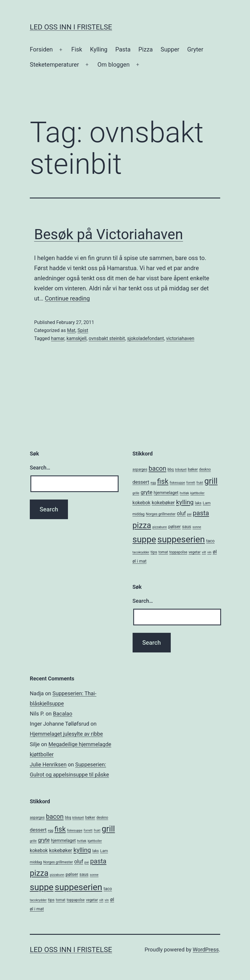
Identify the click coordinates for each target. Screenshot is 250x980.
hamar (58, 338)
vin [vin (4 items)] (209, 552)
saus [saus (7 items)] (187, 527)
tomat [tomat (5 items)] (163, 552)
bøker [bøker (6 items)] (193, 469)
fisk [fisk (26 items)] (163, 481)
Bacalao (63, 714)
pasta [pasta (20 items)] (201, 513)
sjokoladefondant (145, 338)
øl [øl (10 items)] (215, 552)
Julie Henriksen (48, 764)
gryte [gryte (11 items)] (146, 492)
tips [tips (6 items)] (154, 552)
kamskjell (76, 338)
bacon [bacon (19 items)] (157, 468)
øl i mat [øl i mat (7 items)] (140, 561)
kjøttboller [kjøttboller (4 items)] (197, 493)
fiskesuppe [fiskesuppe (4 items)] (177, 483)
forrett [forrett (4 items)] (191, 483)
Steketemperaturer (54, 65)
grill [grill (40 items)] (211, 481)
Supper (170, 49)
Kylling (99, 49)
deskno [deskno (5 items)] (205, 469)
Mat (71, 330)
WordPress (206, 950)
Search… (40, 468)
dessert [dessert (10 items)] (141, 482)
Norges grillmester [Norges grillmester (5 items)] (161, 514)
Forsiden (41, 49)
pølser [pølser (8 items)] (175, 527)
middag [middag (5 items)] (139, 514)
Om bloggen (114, 65)
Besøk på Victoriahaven (109, 234)
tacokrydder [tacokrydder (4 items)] (141, 552)
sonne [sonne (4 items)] (197, 527)
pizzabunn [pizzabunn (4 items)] (160, 527)
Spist (83, 330)
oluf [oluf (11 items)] (181, 514)
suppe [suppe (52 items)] (144, 539)
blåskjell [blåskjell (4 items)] (181, 470)
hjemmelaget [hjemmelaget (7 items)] (166, 493)
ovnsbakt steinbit (107, 338)
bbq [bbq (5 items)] (170, 469)
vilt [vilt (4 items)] (204, 552)
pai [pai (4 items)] (189, 514)
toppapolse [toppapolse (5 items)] (178, 552)
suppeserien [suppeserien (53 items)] (181, 539)
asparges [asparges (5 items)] (140, 469)
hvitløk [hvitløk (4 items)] (184, 493)
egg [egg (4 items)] (153, 483)
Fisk (77, 49)
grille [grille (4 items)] (136, 493)
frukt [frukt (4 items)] (200, 483)
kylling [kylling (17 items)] (185, 502)
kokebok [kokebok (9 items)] (142, 503)
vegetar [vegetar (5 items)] (195, 552)
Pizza (146, 49)
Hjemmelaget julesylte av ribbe (66, 734)
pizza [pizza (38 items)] (142, 525)
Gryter (195, 49)
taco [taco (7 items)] (210, 541)
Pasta (123, 49)
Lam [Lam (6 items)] (207, 503)
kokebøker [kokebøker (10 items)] (163, 502)
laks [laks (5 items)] (198, 503)
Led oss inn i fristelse (71, 27)
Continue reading (67, 298)
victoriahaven (180, 338)
